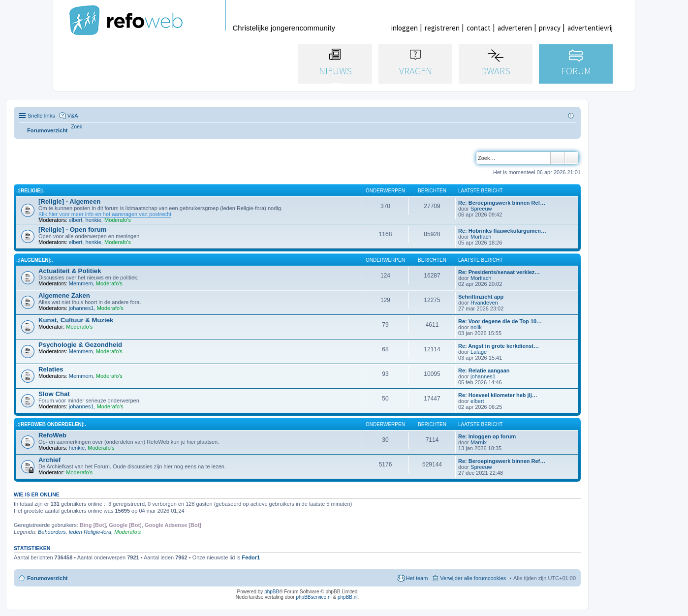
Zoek (558, 158)
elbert (76, 220)
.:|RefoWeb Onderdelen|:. (51, 424)
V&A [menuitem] (73, 116)
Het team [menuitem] (417, 578)
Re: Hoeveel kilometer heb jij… (498, 395)
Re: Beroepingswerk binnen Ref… (502, 203)
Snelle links (41, 116)
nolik (476, 327)
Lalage (479, 352)
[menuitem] (77, 127)
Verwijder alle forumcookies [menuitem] (473, 578)
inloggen (405, 28)
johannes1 (81, 308)
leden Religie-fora (90, 532)
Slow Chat (54, 394)
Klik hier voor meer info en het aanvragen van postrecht (105, 214)
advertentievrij (590, 28)
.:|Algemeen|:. (34, 260)
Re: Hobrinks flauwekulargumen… (502, 231)
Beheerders (52, 532)
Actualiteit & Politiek (70, 271)
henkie (93, 220)
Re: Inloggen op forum (487, 436)
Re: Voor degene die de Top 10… (500, 321)
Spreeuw (481, 209)
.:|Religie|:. (31, 191)
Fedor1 (251, 557)
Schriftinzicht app (481, 297)
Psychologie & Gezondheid (80, 345)
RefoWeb (52, 435)
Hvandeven (484, 303)
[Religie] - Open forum (72, 230)
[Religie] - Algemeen (69, 201)
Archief (49, 460)
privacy (550, 28)
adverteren (515, 28)
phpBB (272, 592)
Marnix (479, 442)
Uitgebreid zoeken (572, 158)
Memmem (81, 283)
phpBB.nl (348, 597)
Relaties (51, 369)
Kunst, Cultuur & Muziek (76, 320)
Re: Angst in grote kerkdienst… (499, 346)
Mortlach (481, 237)
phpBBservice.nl (313, 597)
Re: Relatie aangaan (484, 370)
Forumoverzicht (47, 578)
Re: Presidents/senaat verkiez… (499, 272)
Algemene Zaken (64, 295)
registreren (442, 28)
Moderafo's (118, 220)
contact (479, 28)
